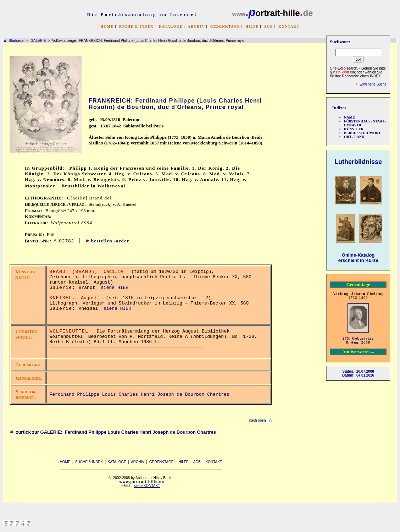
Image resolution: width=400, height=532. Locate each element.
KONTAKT (289, 26)
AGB (268, 26)
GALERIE (39, 41)
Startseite (16, 41)
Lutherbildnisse (358, 162)
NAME (349, 117)
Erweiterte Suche (373, 84)
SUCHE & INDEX (136, 26)
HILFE (252, 26)
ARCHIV (196, 26)
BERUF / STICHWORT (362, 133)
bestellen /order (110, 241)
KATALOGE (171, 26)
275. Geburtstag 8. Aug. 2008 (358, 340)
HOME (107, 26)
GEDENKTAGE (225, 26)
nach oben (258, 420)
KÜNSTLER (354, 129)
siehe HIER (115, 288)
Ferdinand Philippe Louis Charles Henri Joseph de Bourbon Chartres (140, 394)
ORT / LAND (354, 137)
